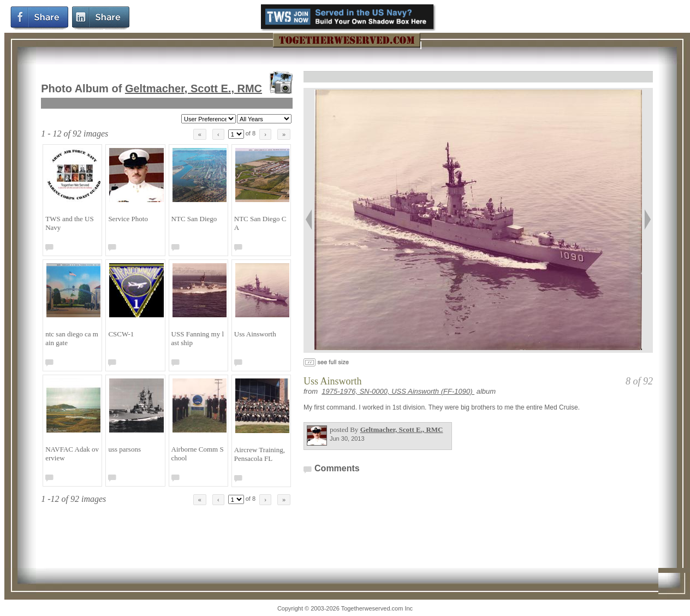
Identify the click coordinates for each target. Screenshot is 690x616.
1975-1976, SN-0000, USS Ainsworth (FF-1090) (398, 391)
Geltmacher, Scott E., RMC (194, 88)
